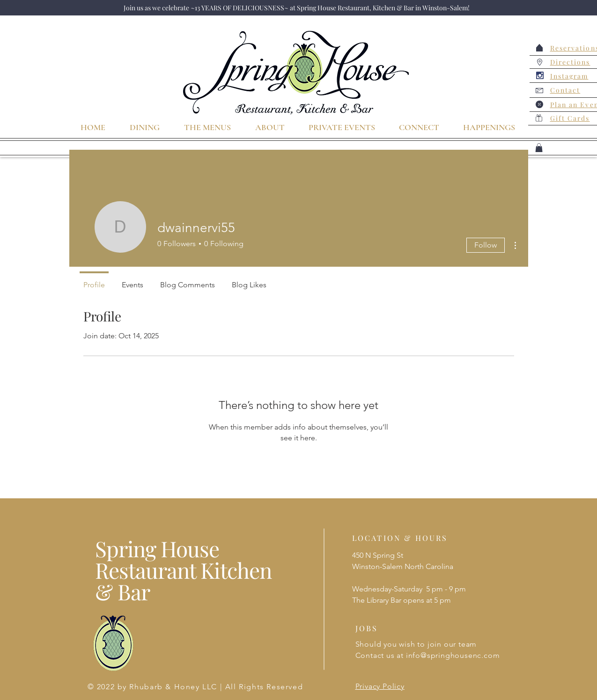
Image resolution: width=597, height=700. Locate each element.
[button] (539, 148)
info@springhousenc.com (453, 655)
